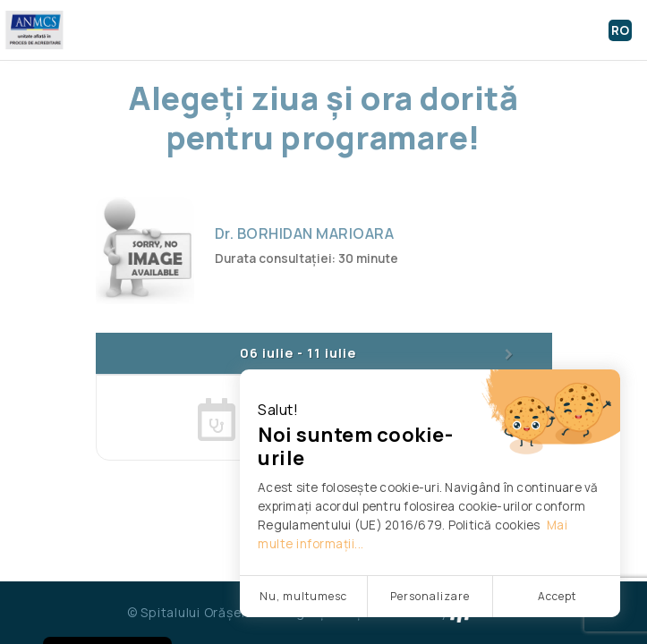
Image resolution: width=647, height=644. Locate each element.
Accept (557, 596)
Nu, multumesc (303, 596)
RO (620, 30)
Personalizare (430, 596)
